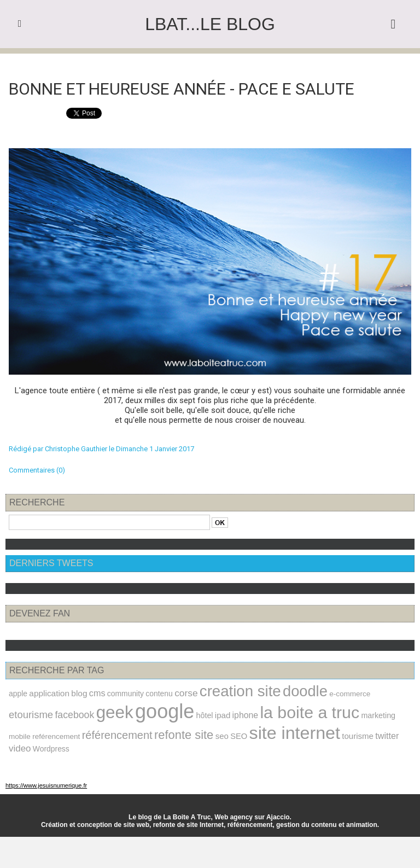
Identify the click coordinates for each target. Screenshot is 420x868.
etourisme (31, 715)
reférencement (56, 736)
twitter (387, 736)
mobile (20, 736)
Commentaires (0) (37, 470)
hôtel (205, 715)
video (20, 748)
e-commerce (350, 694)
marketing (378, 715)
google (165, 711)
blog (79, 693)
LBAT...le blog (210, 24)
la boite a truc (310, 712)
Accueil (215, 63)
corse (186, 693)
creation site (240, 691)
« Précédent (181, 63)
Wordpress (51, 749)
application (49, 693)
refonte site (184, 735)
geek (115, 712)
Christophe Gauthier (76, 449)
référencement (117, 735)
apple (18, 694)
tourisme (358, 736)
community (126, 694)
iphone (245, 715)
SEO (239, 736)
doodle (305, 691)
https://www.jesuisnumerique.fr (46, 785)
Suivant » (244, 63)
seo (222, 736)
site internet (295, 733)
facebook (74, 715)
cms (97, 693)
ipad (223, 715)
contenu (159, 694)
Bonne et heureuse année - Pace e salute (182, 89)
